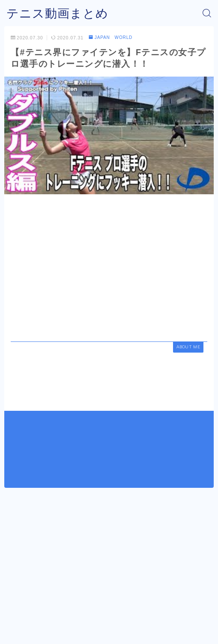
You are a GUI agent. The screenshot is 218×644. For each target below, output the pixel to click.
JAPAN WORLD (111, 37)
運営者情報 (78, 619)
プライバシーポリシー (128, 619)
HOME (15, 599)
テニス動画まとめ (57, 13)
